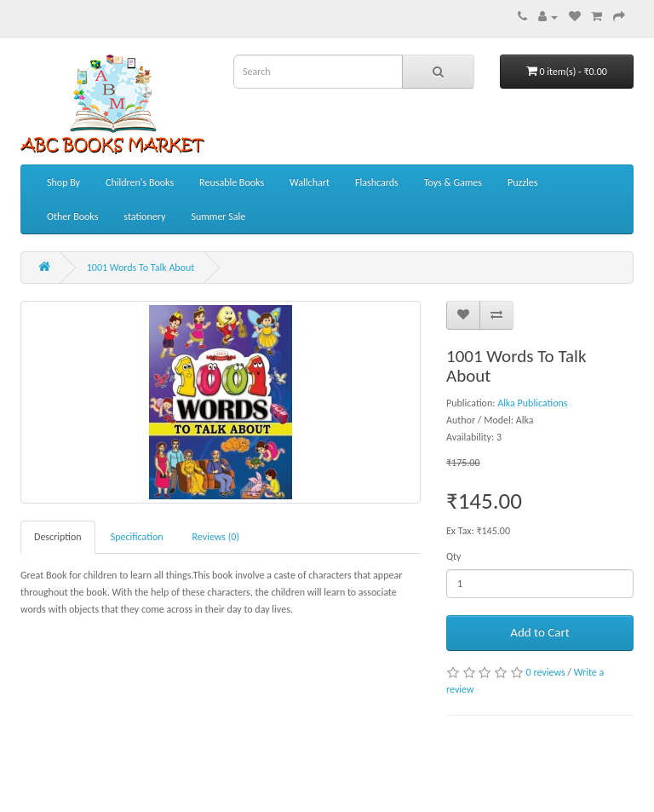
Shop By (63, 182)
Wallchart (310, 182)
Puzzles (522, 182)
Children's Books (140, 182)
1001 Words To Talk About (141, 268)
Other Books (72, 216)
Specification (137, 537)
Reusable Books (232, 182)
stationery (144, 216)
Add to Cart (539, 632)
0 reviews (546, 672)
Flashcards (377, 182)
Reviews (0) (216, 537)
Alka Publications (532, 403)
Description (58, 537)
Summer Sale (218, 216)
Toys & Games (453, 182)
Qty (454, 556)
